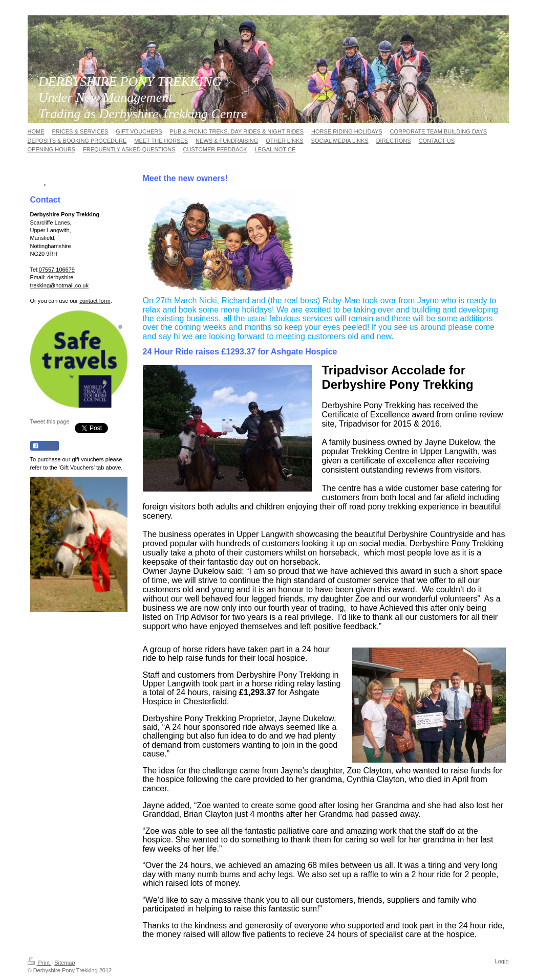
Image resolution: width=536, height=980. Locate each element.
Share (45, 446)
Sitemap (65, 963)
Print (40, 963)
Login (502, 961)
